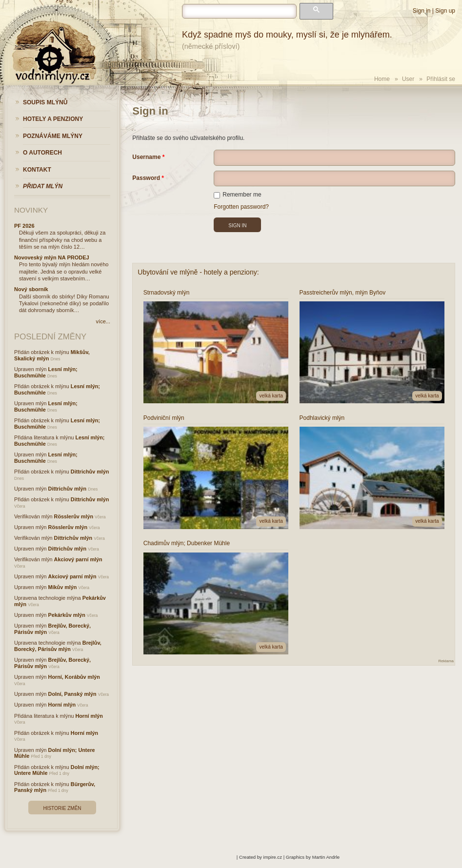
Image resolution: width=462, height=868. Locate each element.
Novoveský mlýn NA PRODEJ (52, 257)
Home (382, 79)
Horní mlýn (62, 705)
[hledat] (239, 11)
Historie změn (62, 808)
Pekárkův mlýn (67, 615)
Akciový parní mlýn (78, 559)
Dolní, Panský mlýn (72, 694)
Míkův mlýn (63, 587)
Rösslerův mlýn (74, 516)
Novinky (31, 210)
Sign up (445, 11)
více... (103, 321)
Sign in (422, 11)
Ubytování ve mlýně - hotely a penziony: (198, 272)
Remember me (237, 195)
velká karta (271, 396)
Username (146, 157)
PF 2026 (24, 226)
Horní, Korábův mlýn (74, 677)
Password (146, 178)
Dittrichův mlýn (90, 472)
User (408, 79)
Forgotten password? (241, 207)
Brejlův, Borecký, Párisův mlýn (58, 646)
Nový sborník (31, 289)
